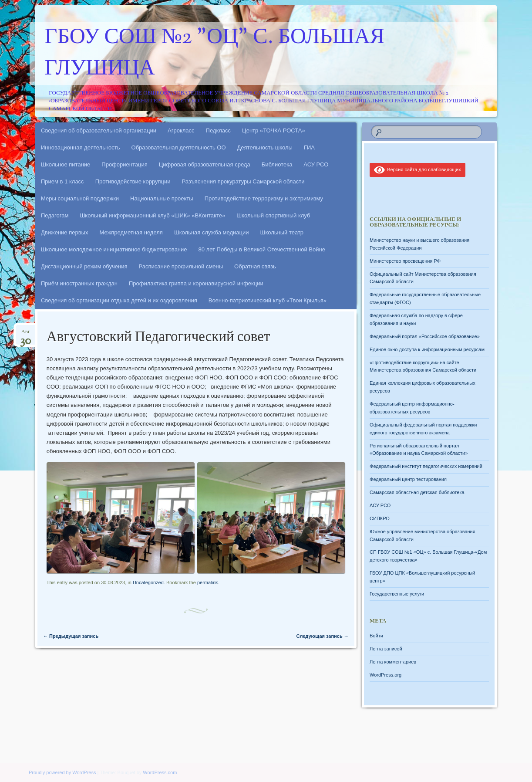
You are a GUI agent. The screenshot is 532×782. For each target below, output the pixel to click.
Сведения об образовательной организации (99, 130)
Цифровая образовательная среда (205, 164)
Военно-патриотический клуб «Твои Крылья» (268, 300)
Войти (376, 636)
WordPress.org (386, 675)
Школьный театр (282, 232)
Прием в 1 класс (62, 181)
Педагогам (55, 215)
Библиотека (277, 164)
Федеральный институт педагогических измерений (426, 466)
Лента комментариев (393, 662)
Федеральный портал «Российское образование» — (428, 336)
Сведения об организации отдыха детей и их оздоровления (119, 300)
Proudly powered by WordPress (62, 772)
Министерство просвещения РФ (405, 261)
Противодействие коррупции (133, 181)
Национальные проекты (162, 198)
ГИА (309, 147)
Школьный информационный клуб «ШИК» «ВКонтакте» (152, 215)
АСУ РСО (316, 164)
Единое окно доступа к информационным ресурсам (427, 349)
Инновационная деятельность (81, 147)
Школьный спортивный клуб (273, 215)
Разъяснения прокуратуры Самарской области (243, 181)
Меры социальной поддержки (80, 198)
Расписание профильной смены (181, 266)
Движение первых (64, 232)
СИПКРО (380, 518)
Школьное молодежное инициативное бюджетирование (114, 249)
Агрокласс (181, 130)
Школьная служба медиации (212, 232)
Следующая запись (322, 636)
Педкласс (219, 130)
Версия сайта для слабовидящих (418, 169)
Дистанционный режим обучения (84, 266)
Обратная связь (255, 266)
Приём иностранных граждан (79, 283)
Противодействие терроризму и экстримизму (264, 198)
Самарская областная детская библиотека (417, 492)
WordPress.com (160, 772)
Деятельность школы (265, 147)
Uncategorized (148, 582)
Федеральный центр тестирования (408, 479)
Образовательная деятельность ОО (179, 147)
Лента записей (386, 649)
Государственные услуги (397, 594)
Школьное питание (66, 164)
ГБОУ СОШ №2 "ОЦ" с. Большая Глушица (215, 54)
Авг (25, 334)
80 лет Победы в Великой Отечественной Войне (262, 249)
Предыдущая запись (71, 636)
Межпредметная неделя (131, 232)
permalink (208, 582)
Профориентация (124, 164)
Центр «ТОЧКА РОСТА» (274, 130)
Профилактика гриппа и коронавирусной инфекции (196, 283)
